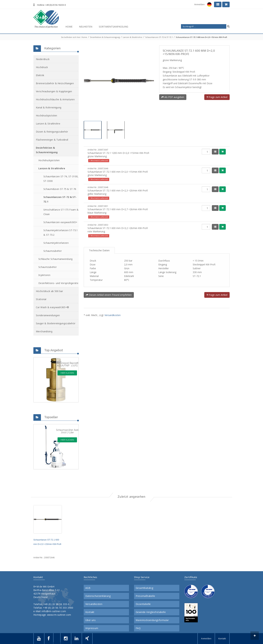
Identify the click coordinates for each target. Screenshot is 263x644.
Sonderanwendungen (48, 315)
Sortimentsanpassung (113, 27)
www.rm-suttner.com (59, 615)
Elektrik (40, 75)
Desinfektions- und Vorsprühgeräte (58, 283)
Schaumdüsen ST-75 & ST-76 (60, 189)
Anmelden (199, 4)
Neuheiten (86, 27)
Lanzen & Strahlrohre (133, 37)
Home (69, 27)
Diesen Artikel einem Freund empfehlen (109, 295)
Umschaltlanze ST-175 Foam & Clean (61, 212)
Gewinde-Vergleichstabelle (151, 612)
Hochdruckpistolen (46, 115)
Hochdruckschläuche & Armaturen (55, 99)
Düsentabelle (143, 604)
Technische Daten (99, 250)
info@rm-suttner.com (54, 611)
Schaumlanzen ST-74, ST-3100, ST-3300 (61, 179)
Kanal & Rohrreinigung (49, 107)
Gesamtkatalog (144, 588)
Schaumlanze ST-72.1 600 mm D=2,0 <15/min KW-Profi (201, 37)
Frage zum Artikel (217, 97)
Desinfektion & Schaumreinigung (105, 37)
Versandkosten (113, 315)
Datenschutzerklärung (98, 596)
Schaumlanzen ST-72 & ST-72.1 (159, 37)
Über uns (90, 620)
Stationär (41, 299)
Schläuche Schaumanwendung (56, 259)
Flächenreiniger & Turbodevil (52, 140)
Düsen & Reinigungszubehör (52, 132)
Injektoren (44, 275)
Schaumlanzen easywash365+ (60, 222)
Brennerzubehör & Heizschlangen (55, 83)
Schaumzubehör (53, 251)
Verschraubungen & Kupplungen (54, 91)
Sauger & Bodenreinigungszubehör (56, 323)
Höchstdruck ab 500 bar (49, 291)
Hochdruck (42, 67)
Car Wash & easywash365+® (52, 307)
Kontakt (90, 612)
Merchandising (44, 331)
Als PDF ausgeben (173, 97)
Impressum (92, 628)
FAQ (138, 628)
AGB (88, 588)
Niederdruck (43, 59)
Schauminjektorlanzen (56, 243)
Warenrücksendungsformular (152, 620)
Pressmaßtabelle (145, 596)
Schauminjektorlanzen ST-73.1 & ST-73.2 (61, 233)
